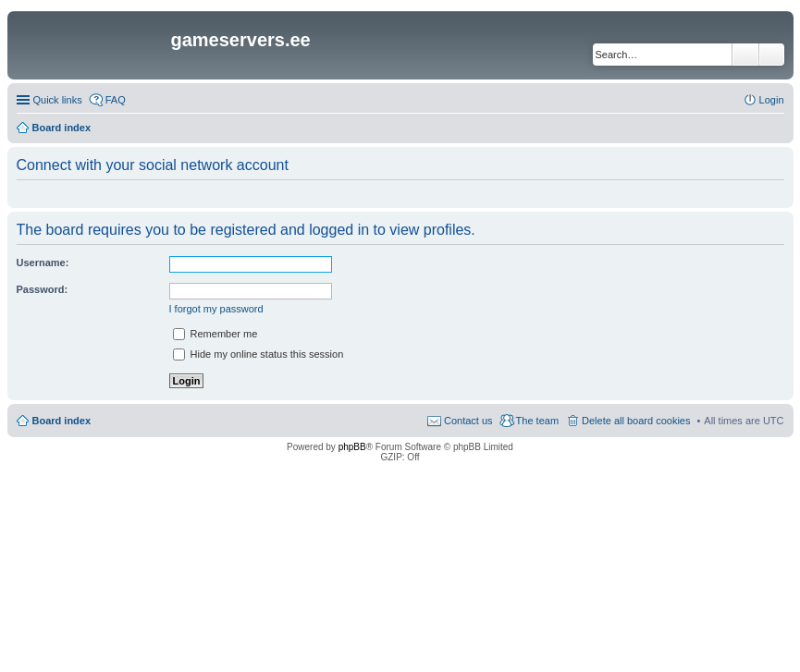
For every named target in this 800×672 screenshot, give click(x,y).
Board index (62, 421)
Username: (43, 263)
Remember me (215, 334)
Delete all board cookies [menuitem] (636, 421)
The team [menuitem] (537, 421)
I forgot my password (216, 309)
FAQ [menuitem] (116, 100)
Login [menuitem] (772, 100)
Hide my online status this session (258, 354)
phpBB (352, 447)
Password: (43, 289)
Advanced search (772, 55)
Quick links (58, 100)
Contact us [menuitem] (468, 421)
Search (745, 55)
